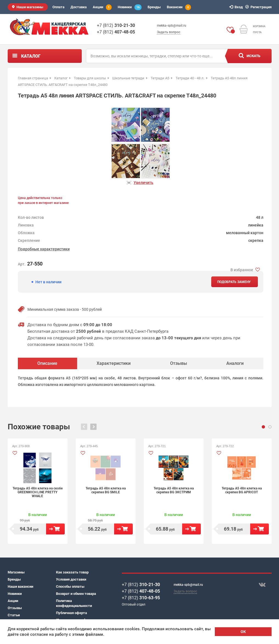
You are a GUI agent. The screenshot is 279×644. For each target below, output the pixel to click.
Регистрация (259, 7)
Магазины (16, 572)
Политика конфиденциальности (74, 603)
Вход (237, 7)
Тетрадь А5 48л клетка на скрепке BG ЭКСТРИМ (174, 490)
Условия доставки (71, 579)
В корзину (55, 529)
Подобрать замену (234, 282)
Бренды (154, 7)
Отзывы (15, 608)
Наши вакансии (20, 586)
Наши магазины (30, 7)
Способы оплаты (70, 586)
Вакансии (179, 7)
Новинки (130, 7)
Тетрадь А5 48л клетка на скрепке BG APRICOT (242, 490)
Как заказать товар (72, 572)
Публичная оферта (71, 613)
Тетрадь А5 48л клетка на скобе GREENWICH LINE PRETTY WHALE (38, 492)
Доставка (79, 7)
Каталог (31, 56)
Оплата (58, 7)
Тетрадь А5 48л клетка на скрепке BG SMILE (106, 490)
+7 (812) (116, 25)
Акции (102, 7)
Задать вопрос (169, 32)
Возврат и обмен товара (76, 594)
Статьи (14, 615)
